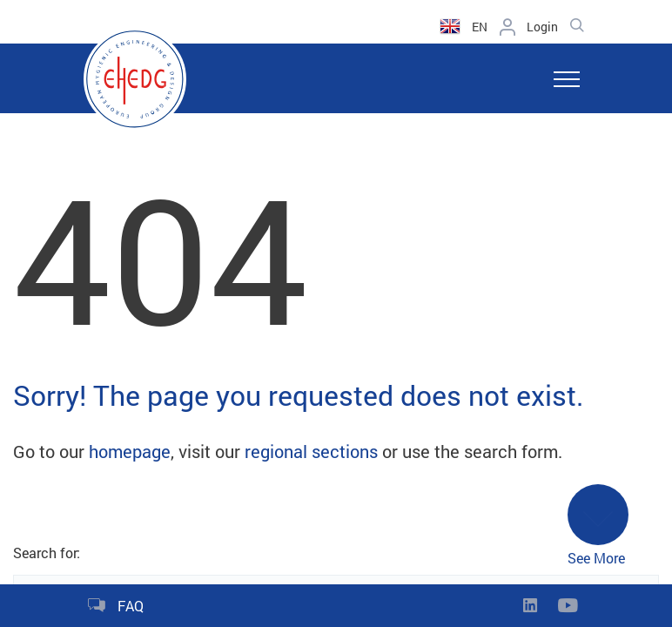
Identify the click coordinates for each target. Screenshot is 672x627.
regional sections (311, 451)
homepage (130, 451)
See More (598, 526)
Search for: (47, 553)
